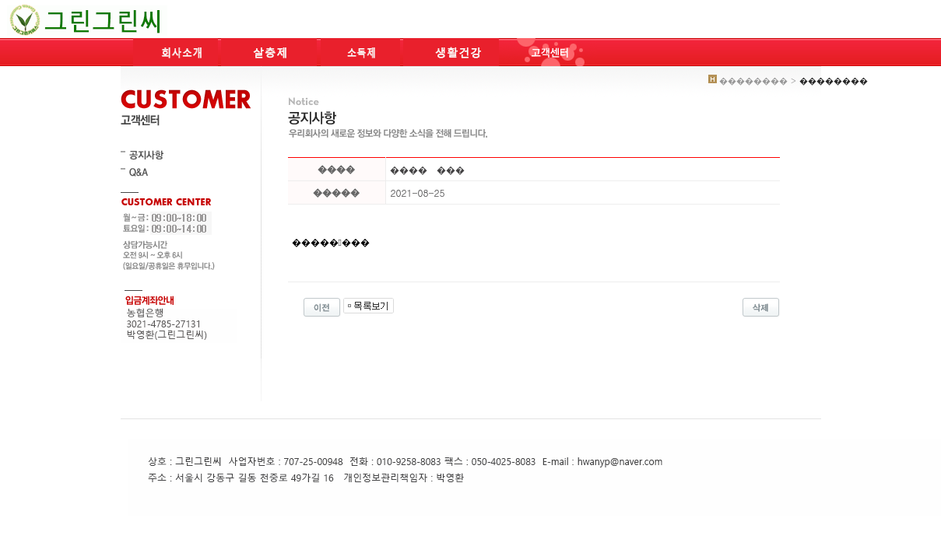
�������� (331, 243)
